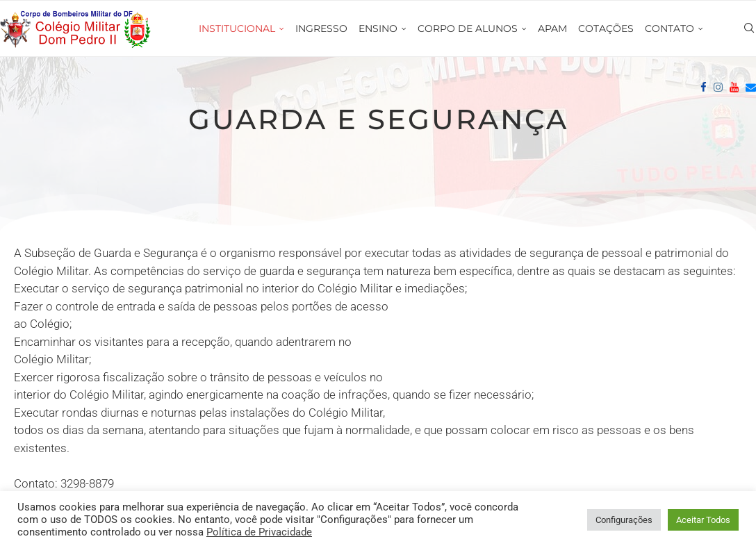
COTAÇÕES (606, 28)
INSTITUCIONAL (237, 28)
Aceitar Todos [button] (703, 520)
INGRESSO (321, 28)
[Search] (749, 28)
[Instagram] (718, 88)
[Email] (751, 88)
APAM (552, 28)
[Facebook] (704, 88)
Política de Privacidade (259, 532)
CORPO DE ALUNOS (468, 28)
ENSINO (378, 28)
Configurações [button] (624, 520)
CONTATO (669, 28)
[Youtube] (734, 88)
